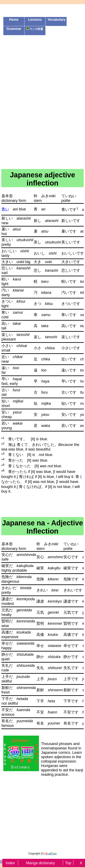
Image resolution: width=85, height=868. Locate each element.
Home (14, 20)
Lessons (35, 20)
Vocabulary (57, 20)
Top (69, 863)
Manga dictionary (41, 863)
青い (5, 209)
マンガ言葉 (35, 29)
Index (10, 863)
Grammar (14, 29)
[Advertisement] (42, 64)
